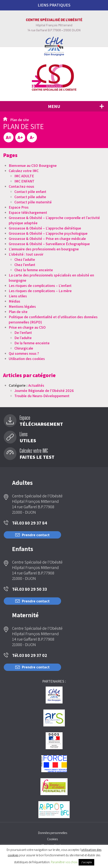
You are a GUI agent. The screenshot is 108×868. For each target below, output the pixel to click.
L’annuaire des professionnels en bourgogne (44, 249)
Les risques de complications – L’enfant (40, 286)
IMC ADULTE (24, 176)
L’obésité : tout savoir (26, 254)
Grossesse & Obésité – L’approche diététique (45, 228)
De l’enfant (23, 333)
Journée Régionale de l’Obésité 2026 (44, 391)
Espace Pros (19, 207)
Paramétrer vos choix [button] (64, 862)
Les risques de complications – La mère (40, 291)
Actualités (36, 385)
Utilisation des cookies (27, 359)
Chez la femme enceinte (34, 270)
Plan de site (18, 312)
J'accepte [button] (86, 862)
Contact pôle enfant (30, 192)
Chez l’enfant (25, 265)
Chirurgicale (24, 348)
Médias (14, 301)
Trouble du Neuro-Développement (42, 396)
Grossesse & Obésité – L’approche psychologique (48, 233)
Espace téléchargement (28, 212)
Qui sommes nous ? (24, 353)
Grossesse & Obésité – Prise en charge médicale (47, 239)
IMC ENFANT (24, 181)
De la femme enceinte (32, 343)
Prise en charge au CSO (27, 327)
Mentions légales (22, 306)
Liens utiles (18, 296)
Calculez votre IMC (24, 171)
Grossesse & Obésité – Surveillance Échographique (49, 244)
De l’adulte (23, 338)
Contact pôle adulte (30, 197)
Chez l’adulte (25, 259)
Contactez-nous (21, 186)
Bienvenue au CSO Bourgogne (33, 165)
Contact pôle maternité (33, 202)
